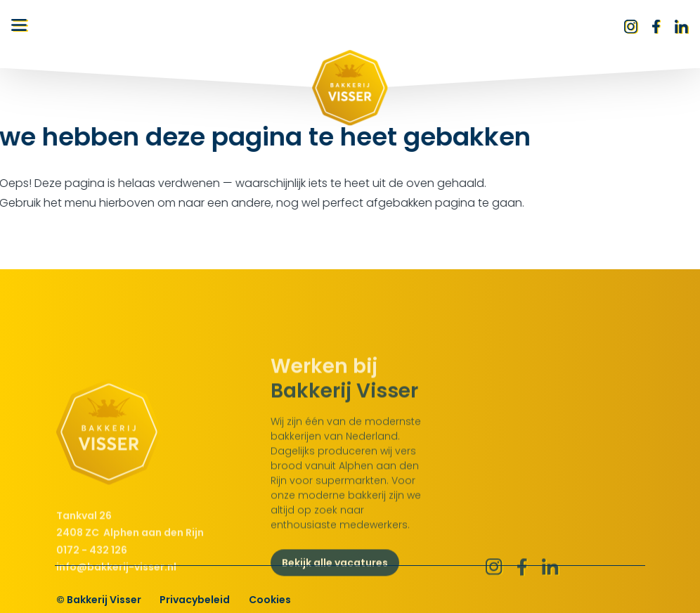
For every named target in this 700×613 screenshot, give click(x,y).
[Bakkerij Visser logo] (350, 88)
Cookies (270, 600)
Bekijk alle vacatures (335, 586)
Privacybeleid (195, 600)
